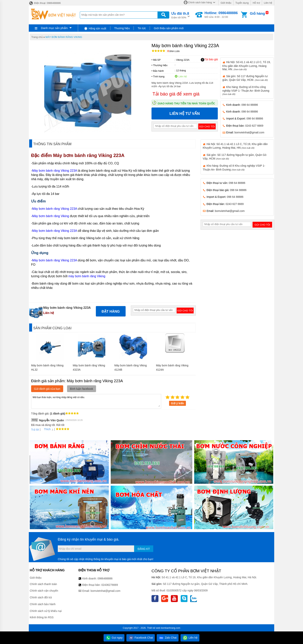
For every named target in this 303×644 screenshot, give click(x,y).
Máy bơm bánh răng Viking (51, 216)
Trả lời (35, 430)
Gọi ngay (114, 638)
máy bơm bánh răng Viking (87, 276)
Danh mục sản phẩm (54, 28)
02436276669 (110, 585)
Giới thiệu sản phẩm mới (169, 28)
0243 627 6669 (254, 126)
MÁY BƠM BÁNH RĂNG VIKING (64, 37)
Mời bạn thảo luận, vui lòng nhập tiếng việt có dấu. (96, 401)
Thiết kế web (154, 628)
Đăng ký (144, 549)
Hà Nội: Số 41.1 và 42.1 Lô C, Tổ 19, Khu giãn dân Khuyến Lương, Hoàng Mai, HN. (247, 66)
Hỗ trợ (256, 3)
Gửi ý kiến (178, 403)
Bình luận (173, 51)
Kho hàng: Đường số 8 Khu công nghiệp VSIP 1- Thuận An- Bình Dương (246, 90)
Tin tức (142, 28)
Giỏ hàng (257, 14)
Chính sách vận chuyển (44, 591)
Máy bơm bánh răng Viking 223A (89, 155)
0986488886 (105, 578)
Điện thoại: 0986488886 (45, 3)
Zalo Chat (168, 638)
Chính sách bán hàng (200, 2)
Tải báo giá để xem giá (176, 94)
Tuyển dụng (242, 3)
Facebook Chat (141, 638)
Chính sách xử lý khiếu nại (46, 611)
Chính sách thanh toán (43, 584)
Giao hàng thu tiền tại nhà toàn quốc (186, 103)
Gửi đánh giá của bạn (47, 389)
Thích (46, 429)
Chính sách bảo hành (43, 604)
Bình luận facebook (82, 389)
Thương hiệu (122, 28)
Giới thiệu (226, 3)
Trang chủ (37, 37)
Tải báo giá (209, 60)
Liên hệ (268, 3)
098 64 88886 (250, 105)
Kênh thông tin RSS (42, 617)
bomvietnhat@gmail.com (249, 132)
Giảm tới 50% (180, 15)
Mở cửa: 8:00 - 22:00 (221, 15)
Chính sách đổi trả (41, 597)
